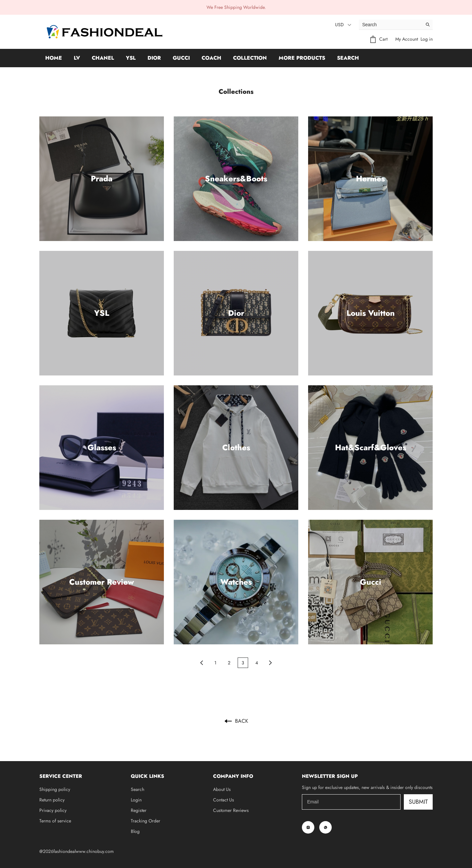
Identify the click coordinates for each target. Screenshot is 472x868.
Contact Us (224, 800)
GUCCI (181, 58)
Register (139, 810)
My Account (407, 39)
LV (77, 58)
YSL (131, 58)
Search (348, 58)
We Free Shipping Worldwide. (236, 7)
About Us (222, 789)
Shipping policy (55, 789)
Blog (135, 831)
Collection (250, 58)
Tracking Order (146, 821)
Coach (211, 58)
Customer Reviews (231, 810)
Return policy (52, 800)
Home (54, 58)
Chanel (103, 58)
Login (136, 800)
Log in (427, 39)
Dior (154, 58)
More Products (302, 58)
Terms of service (55, 821)
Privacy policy (53, 810)
